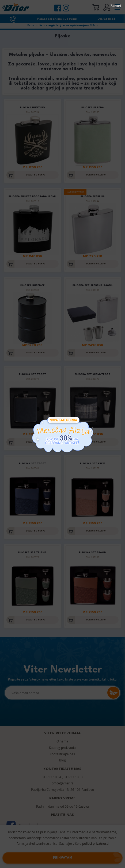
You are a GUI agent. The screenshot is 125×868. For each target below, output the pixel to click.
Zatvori (116, 6)
